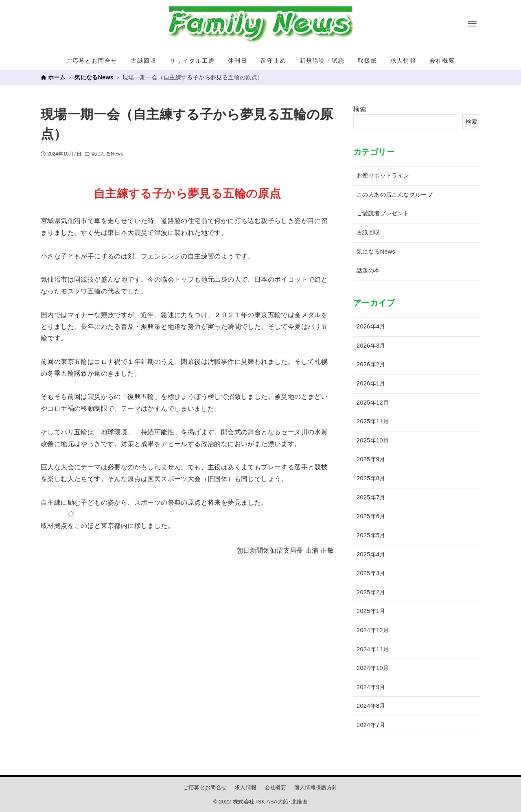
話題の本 (368, 270)
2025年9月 (371, 459)
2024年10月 (373, 668)
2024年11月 (373, 649)
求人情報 (246, 787)
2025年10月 (373, 440)
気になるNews (107, 154)
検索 (360, 109)
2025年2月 (371, 592)
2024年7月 (371, 725)
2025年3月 (371, 573)
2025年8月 (371, 478)
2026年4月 (371, 326)
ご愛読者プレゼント (383, 213)
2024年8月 (371, 706)
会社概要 (276, 787)
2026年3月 (371, 346)
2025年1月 (371, 611)
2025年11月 (373, 421)
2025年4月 (371, 554)
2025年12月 (373, 403)
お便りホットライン (383, 175)
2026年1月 (371, 383)
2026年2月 (371, 364)
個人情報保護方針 (316, 787)
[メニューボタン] (472, 24)
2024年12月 (373, 630)
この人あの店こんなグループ (395, 195)
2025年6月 (371, 516)
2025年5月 (371, 535)
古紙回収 (368, 232)
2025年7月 (371, 497)
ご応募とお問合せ (205, 787)
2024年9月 (371, 687)
